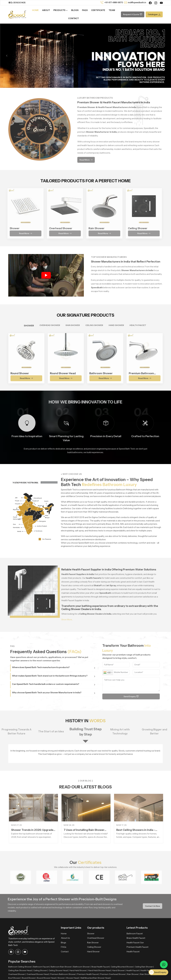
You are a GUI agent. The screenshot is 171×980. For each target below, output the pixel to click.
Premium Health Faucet (138, 947)
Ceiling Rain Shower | (144, 967)
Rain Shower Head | (149, 974)
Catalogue (154, 14)
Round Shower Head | (47, 978)
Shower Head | (73, 978)
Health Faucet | (133, 970)
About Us (65, 938)
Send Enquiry (158, 972)
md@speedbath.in (137, 2)
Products (61, 10)
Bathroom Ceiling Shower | (20, 967)
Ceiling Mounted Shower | (122, 967)
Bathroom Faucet (135, 934)
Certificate (98, 10)
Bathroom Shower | (82, 967)
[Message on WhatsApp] (164, 964)
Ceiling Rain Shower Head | (20, 970)
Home (35, 10)
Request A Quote (133, 14)
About (46, 10)
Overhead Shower (96, 938)
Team (112, 10)
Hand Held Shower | (78, 970)
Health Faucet (133, 952)
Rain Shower (93, 943)
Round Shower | (29, 978)
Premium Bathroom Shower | (63, 974)
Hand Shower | (119, 970)
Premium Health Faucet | (88, 974)
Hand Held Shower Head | (100, 970)
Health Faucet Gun (135, 943)
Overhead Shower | (17, 974)
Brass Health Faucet (136, 938)
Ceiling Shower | (41, 970)
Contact (74, 18)
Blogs (75, 10)
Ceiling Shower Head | (59, 970)
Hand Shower (93, 952)
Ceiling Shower (94, 947)
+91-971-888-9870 (114, 2)
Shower (91, 934)
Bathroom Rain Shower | (61, 967)
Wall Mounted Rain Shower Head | (96, 978)
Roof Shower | (15, 978)
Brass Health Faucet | (101, 967)
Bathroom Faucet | (42, 967)
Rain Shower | (133, 974)
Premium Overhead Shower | (113, 974)
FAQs (85, 10)
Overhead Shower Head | (38, 974)
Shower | (61, 978)
